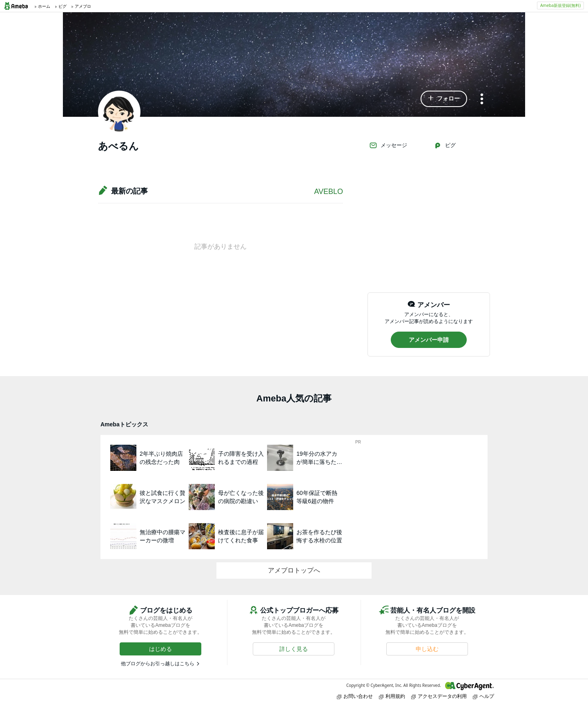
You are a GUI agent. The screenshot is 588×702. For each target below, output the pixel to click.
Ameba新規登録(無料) (560, 5)
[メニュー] (482, 99)
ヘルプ (483, 696)
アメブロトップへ (294, 570)
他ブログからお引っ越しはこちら (158, 664)
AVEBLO (329, 192)
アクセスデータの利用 (439, 696)
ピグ (445, 145)
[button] (444, 99)
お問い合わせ (355, 696)
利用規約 (392, 696)
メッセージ (388, 145)
